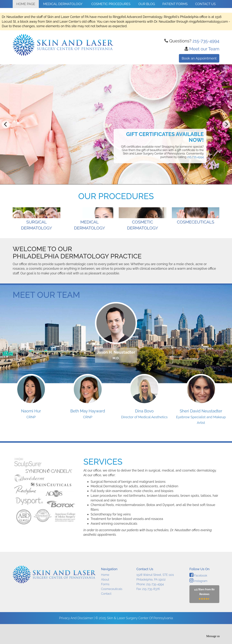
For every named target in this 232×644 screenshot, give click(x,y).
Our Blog (147, 4)
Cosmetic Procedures (111, 4)
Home (105, 595)
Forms (105, 604)
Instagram (198, 601)
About (105, 599)
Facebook (198, 595)
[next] (226, 124)
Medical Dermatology (63, 4)
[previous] (6, 124)
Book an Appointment (199, 58)
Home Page (26, 4)
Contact (106, 614)
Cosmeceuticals (112, 609)
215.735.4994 (195, 157)
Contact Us (205, 4)
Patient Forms (175, 4)
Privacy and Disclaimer (76, 638)
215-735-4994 (206, 41)
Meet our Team (204, 49)
